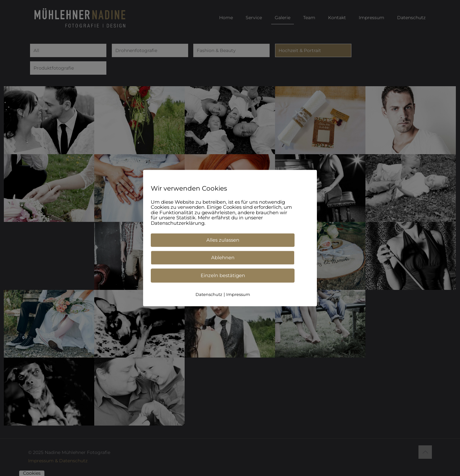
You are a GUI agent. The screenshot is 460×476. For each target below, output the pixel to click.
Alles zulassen (223, 240)
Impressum (238, 294)
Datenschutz (209, 294)
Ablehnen (223, 257)
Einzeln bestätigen (223, 275)
